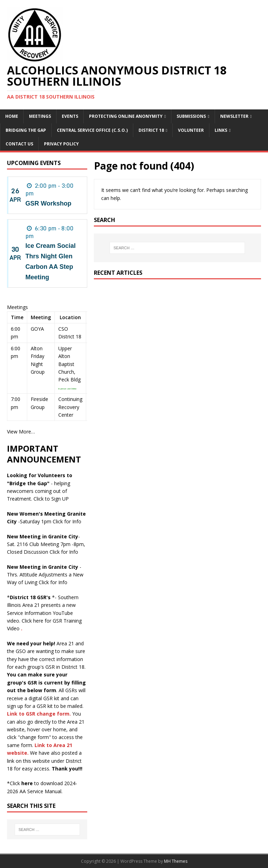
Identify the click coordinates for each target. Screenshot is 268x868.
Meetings (40, 116)
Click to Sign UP (51, 499)
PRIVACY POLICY (61, 144)
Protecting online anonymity (126, 116)
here (27, 783)
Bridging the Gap (26, 130)
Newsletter (234, 116)
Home (12, 116)
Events (70, 116)
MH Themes (176, 861)
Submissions (191, 116)
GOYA (37, 329)
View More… (21, 432)
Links (221, 130)
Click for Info (67, 521)
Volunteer (191, 130)
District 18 (151, 130)
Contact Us (19, 144)
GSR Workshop (49, 203)
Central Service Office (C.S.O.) (92, 130)
